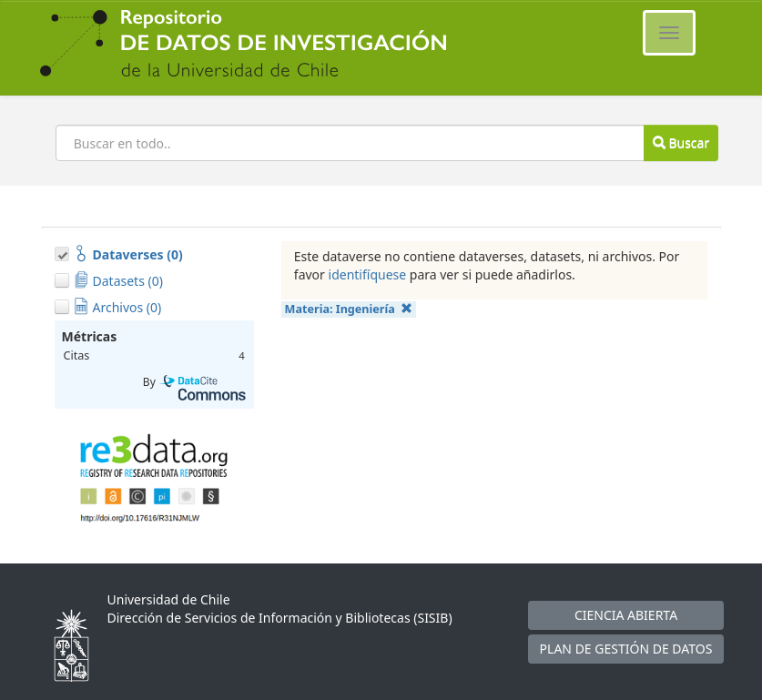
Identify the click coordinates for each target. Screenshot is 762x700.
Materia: (349, 309)
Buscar (681, 142)
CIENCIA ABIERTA (626, 615)
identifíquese (368, 274)
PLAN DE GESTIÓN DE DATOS (626, 649)
